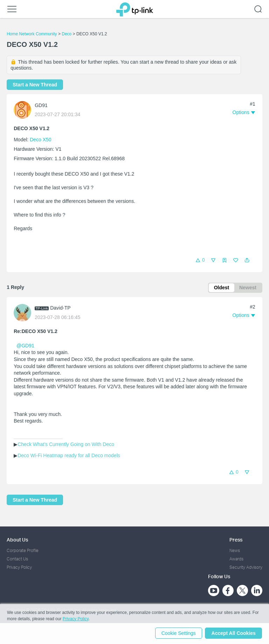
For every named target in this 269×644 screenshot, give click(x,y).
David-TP (60, 309)
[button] (247, 260)
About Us (17, 540)
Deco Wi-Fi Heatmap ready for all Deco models (69, 456)
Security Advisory (246, 568)
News (235, 550)
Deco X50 (40, 140)
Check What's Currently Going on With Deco (66, 445)
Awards (236, 559)
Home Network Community (32, 34)
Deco (67, 34)
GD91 (41, 105)
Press (236, 540)
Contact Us (17, 559)
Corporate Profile (23, 550)
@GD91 (25, 346)
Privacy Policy (19, 568)
